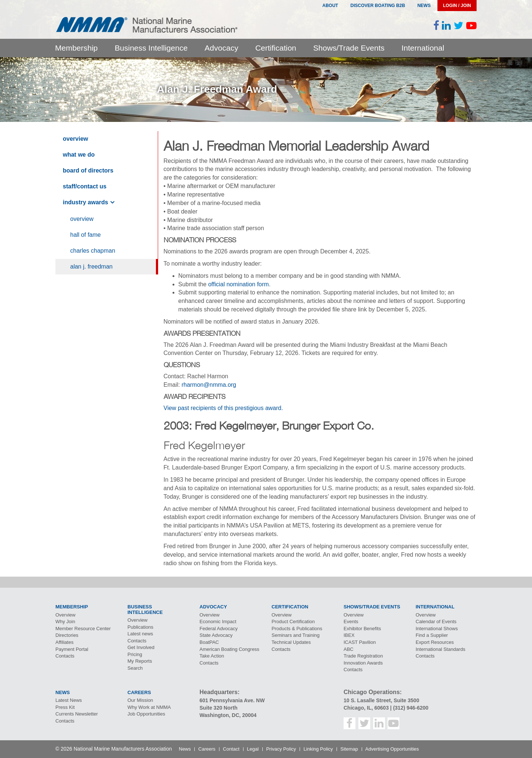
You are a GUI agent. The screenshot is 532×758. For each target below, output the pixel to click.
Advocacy (221, 48)
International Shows (437, 629)
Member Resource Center (83, 629)
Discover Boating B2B (378, 6)
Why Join (65, 622)
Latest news (140, 634)
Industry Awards (86, 202)
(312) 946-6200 (411, 708)
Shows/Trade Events (349, 48)
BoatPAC (209, 642)
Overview (75, 139)
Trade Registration (363, 656)
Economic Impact (218, 622)
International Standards (440, 649)
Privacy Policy (281, 749)
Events (351, 622)
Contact (231, 749)
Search (135, 668)
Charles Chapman (93, 251)
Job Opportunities (146, 714)
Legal (253, 749)
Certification (276, 48)
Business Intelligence (151, 48)
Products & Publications (297, 629)
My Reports (140, 661)
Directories (67, 635)
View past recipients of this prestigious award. (223, 408)
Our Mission (140, 700)
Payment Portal (72, 649)
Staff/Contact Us (85, 186)
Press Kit (65, 707)
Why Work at (149, 707)
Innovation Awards (363, 663)
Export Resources (435, 642)
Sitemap (349, 749)
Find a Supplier (432, 635)
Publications (140, 627)
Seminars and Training (296, 635)
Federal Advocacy (219, 629)
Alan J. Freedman (91, 267)
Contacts (65, 656)
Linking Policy (318, 749)
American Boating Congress (229, 649)
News (424, 6)
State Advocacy (216, 635)
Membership (76, 48)
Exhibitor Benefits (362, 629)
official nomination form (238, 284)
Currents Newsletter (77, 714)
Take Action (212, 656)
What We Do (79, 155)
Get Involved (141, 647)
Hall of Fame (86, 235)
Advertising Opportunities (392, 749)
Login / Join (457, 6)
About (330, 6)
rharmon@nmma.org (209, 385)
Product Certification (293, 622)
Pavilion (360, 642)
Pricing (135, 654)
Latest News (69, 700)
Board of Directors (88, 170)
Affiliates (64, 642)
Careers (207, 749)
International (423, 48)
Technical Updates (291, 642)
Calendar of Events (436, 622)
